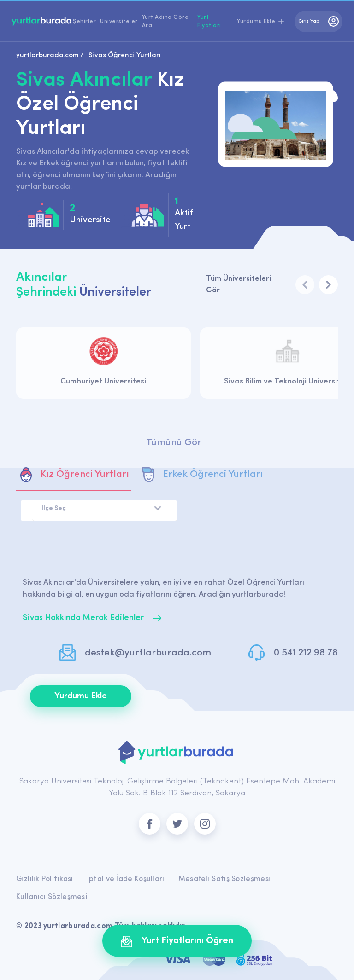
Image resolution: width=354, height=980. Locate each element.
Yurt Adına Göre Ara (165, 22)
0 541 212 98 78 (306, 653)
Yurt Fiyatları (209, 22)
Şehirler (84, 22)
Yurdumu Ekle (81, 696)
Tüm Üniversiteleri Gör (239, 285)
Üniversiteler (119, 22)
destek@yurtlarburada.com (148, 653)
